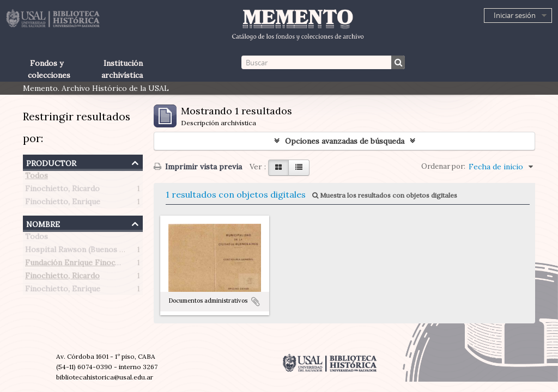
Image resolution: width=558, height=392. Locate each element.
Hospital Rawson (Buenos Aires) (83, 252)
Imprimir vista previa (198, 167)
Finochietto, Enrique (63, 204)
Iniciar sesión (515, 15)
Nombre (43, 223)
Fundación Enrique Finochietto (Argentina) (103, 265)
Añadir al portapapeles (256, 302)
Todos (37, 177)
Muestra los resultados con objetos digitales (385, 195)
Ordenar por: (443, 166)
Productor (51, 162)
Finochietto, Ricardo (62, 191)
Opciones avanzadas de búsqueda (345, 141)
